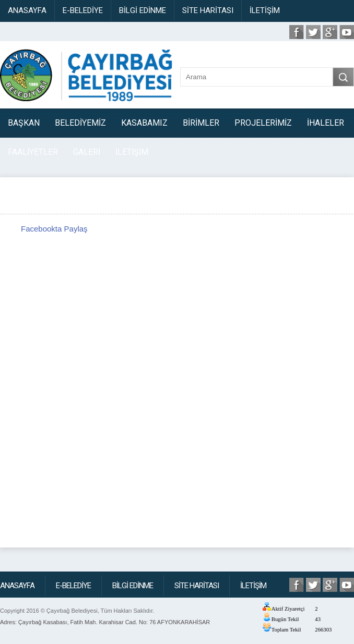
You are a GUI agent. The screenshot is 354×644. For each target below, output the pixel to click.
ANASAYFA (27, 10)
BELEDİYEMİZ (80, 123)
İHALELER (326, 123)
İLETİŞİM (265, 10)
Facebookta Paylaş (54, 229)
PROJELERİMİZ (263, 123)
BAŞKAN (24, 123)
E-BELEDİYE (83, 10)
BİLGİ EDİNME (143, 10)
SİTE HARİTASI (208, 10)
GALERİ (87, 152)
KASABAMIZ (144, 123)
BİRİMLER (201, 123)
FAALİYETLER (33, 152)
